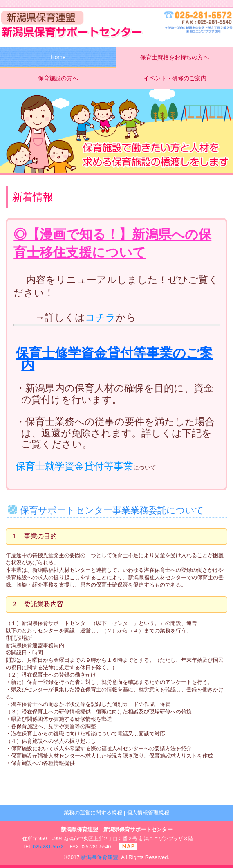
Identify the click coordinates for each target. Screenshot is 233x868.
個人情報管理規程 (148, 813)
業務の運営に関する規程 (93, 813)
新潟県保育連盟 (100, 857)
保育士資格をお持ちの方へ (175, 57)
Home (58, 57)
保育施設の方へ (58, 78)
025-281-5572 (48, 847)
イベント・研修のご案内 (175, 78)
